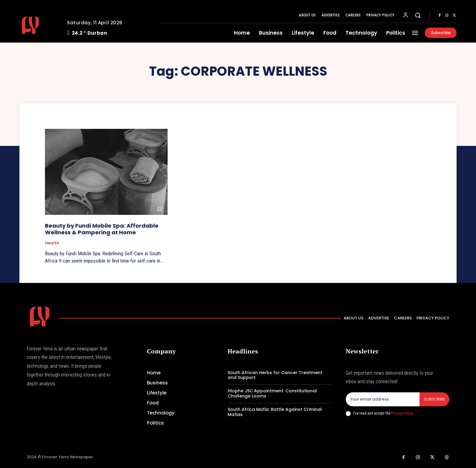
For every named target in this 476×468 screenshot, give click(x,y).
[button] (418, 15)
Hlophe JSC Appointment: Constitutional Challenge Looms (272, 393)
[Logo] (39, 25)
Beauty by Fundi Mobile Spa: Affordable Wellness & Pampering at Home (102, 229)
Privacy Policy (402, 413)
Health (52, 243)
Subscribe (434, 399)
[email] (382, 399)
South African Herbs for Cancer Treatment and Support (275, 375)
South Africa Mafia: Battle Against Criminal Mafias (275, 412)
